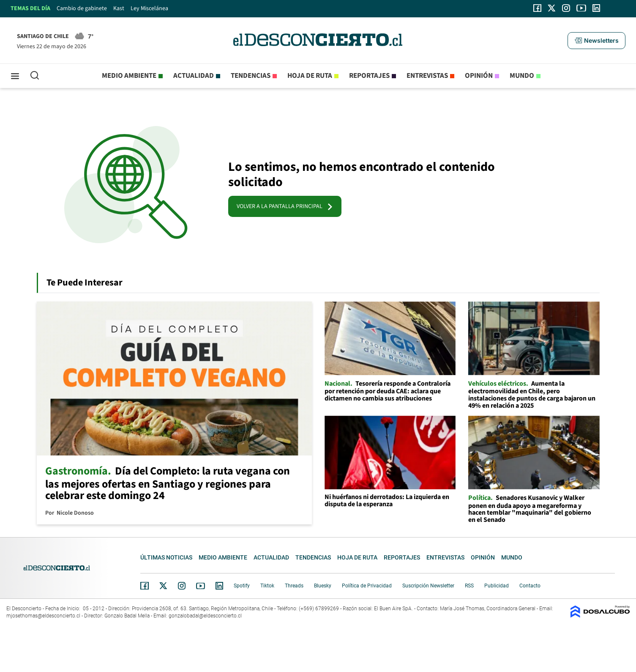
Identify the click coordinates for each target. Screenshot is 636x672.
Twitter (164, 586)
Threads (294, 586)
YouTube (200, 586)
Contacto (530, 586)
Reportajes (369, 76)
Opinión (479, 76)
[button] (596, 41)
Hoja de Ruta (310, 76)
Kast (119, 8)
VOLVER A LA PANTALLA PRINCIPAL (285, 206)
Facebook (145, 586)
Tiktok (267, 586)
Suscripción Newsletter (428, 586)
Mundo (522, 76)
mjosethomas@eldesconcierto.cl (43, 616)
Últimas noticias (166, 557)
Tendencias (251, 76)
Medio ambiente (129, 76)
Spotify (242, 586)
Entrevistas (427, 76)
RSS (469, 586)
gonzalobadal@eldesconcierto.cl (205, 616)
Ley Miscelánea (149, 8)
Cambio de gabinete (82, 8)
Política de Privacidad (367, 586)
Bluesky (323, 586)
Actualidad (194, 76)
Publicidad (497, 586)
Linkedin (219, 586)
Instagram (182, 586)
